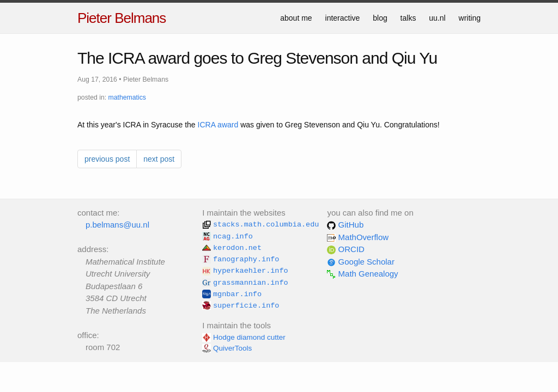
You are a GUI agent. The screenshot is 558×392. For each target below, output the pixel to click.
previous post (107, 159)
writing (470, 18)
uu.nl (437, 18)
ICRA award (218, 125)
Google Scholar (361, 262)
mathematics (127, 97)
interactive (343, 18)
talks (408, 18)
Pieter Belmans (122, 18)
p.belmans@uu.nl (117, 225)
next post (159, 159)
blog (380, 18)
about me (296, 18)
